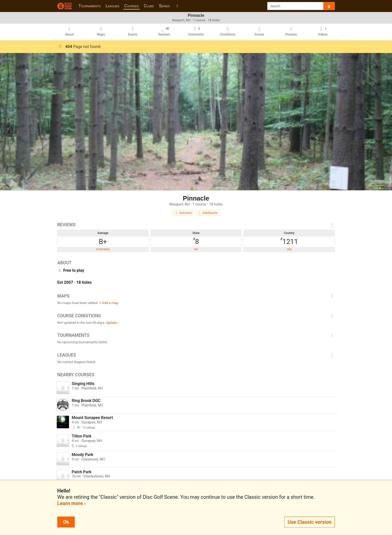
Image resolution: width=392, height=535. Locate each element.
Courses (131, 6)
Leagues (112, 6)
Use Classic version (309, 522)
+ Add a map (109, 303)
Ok (66, 522)
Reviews (196, 225)
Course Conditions (196, 316)
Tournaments (89, 6)
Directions (183, 213)
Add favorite (208, 213)
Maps (196, 296)
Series (164, 6)
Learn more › (71, 503)
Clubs (149, 6)
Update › (112, 322)
